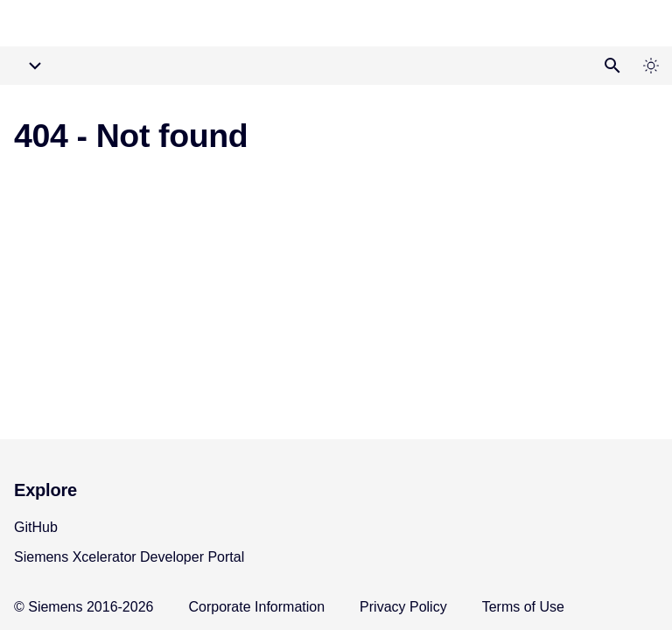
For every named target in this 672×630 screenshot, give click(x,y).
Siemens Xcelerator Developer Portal (129, 557)
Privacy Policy (403, 607)
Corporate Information (256, 607)
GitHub (36, 527)
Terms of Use (523, 607)
